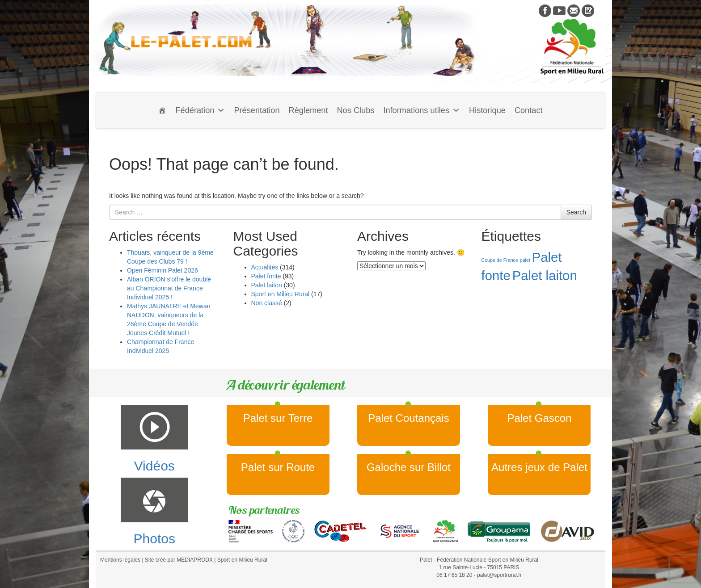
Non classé (267, 303)
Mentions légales (120, 560)
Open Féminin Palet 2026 (163, 270)
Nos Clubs (355, 110)
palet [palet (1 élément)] (525, 260)
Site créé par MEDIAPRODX (179, 560)
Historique (487, 110)
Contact (529, 110)
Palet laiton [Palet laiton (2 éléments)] (545, 275)
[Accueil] (162, 110)
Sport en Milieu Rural (281, 294)
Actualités (265, 267)
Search (576, 212)
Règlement (308, 110)
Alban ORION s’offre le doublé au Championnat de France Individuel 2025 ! (169, 288)
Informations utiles (422, 110)
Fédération (200, 110)
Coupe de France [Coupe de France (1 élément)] (500, 260)
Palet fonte (266, 276)
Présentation (257, 110)
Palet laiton (267, 285)
